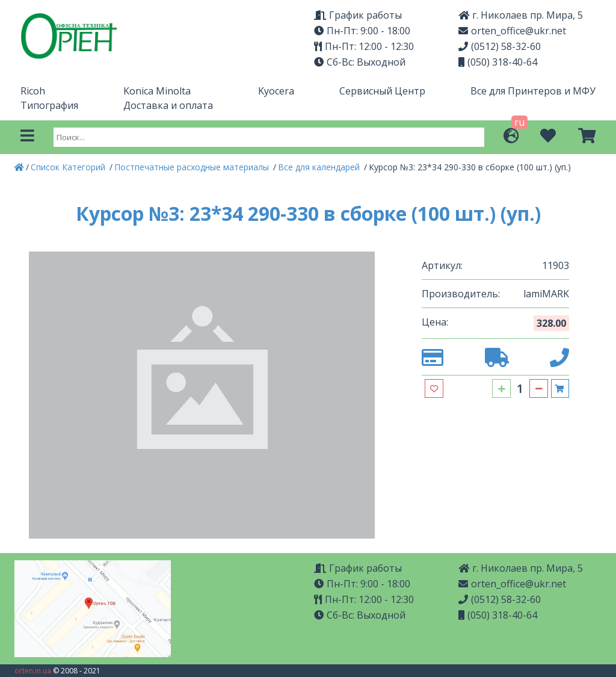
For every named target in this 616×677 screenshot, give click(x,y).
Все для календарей (320, 167)
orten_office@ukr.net (512, 31)
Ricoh (33, 91)
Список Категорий (69, 167)
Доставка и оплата (168, 105)
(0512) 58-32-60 (500, 46)
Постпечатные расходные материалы (193, 167)
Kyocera (276, 91)
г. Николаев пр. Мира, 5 (521, 568)
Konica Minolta (157, 91)
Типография (49, 105)
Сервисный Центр (382, 91)
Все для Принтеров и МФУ (533, 91)
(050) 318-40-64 (498, 62)
